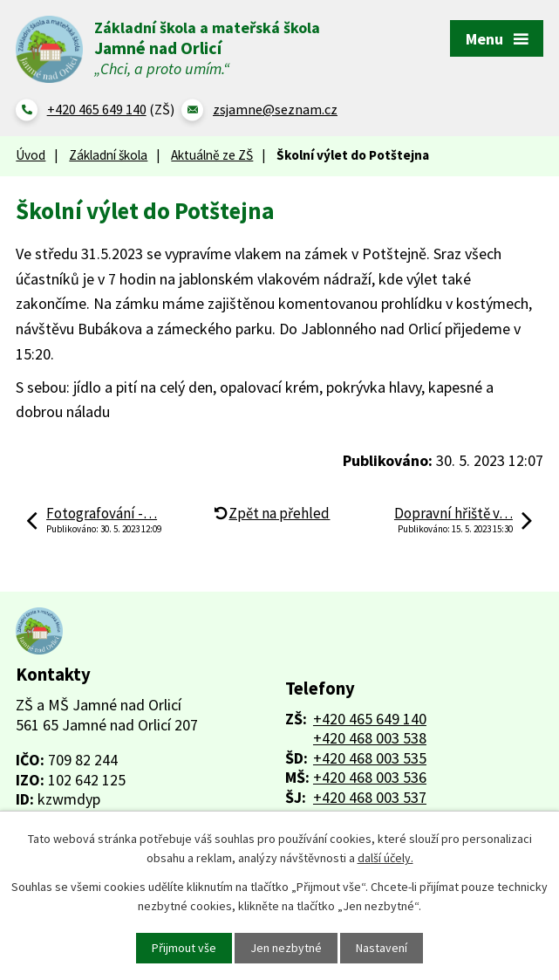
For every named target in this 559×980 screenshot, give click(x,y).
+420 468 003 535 (370, 758)
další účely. (385, 858)
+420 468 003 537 (370, 797)
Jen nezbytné (286, 948)
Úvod (31, 155)
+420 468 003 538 (370, 738)
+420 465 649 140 (370, 719)
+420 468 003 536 (370, 777)
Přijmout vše (184, 948)
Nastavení (382, 948)
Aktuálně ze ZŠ (212, 155)
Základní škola (108, 155)
